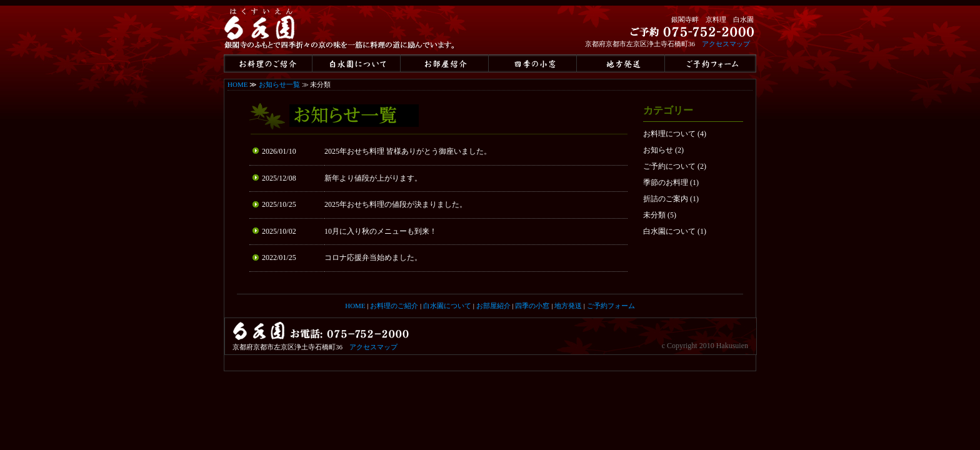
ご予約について (669, 166)
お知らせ (658, 150)
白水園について (669, 231)
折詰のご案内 (666, 199)
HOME (237, 84)
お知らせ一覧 (279, 84)
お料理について (669, 134)
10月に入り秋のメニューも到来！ (381, 231)
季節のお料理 (666, 182)
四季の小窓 (532, 306)
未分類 (654, 215)
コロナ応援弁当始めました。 (373, 257)
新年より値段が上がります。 (373, 178)
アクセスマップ (726, 44)
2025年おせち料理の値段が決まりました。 (396, 204)
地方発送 (568, 306)
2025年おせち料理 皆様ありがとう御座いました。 (408, 151)
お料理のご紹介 (394, 306)
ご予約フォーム (611, 306)
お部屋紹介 (493, 306)
